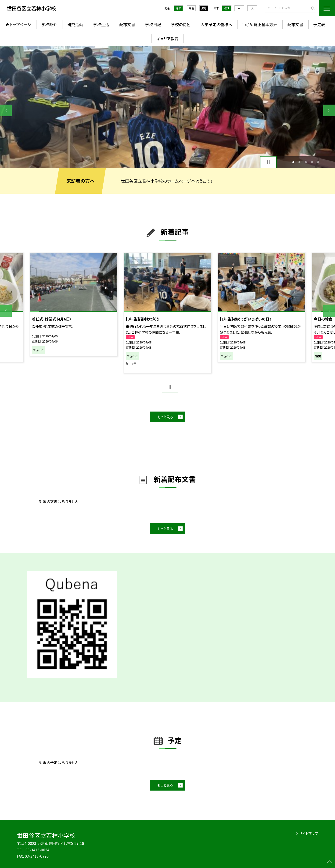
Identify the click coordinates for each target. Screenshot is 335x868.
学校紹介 (49, 24)
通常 (178, 8)
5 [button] (318, 162)
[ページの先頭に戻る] (329, 862)
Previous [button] (6, 110)
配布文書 (127, 24)
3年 (134, 363)
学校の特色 (181, 24)
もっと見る (165, 417)
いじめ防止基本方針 (260, 24)
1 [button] (293, 162)
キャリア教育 (168, 38)
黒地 (204, 8)
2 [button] (300, 162)
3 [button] (306, 162)
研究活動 (75, 24)
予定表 (319, 24)
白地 (191, 8)
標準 (227, 8)
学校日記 (153, 24)
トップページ (21, 24)
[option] (167, 107)
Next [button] (329, 110)
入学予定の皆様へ (216, 24)
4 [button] (312, 162)
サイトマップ (308, 833)
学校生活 (101, 24)
